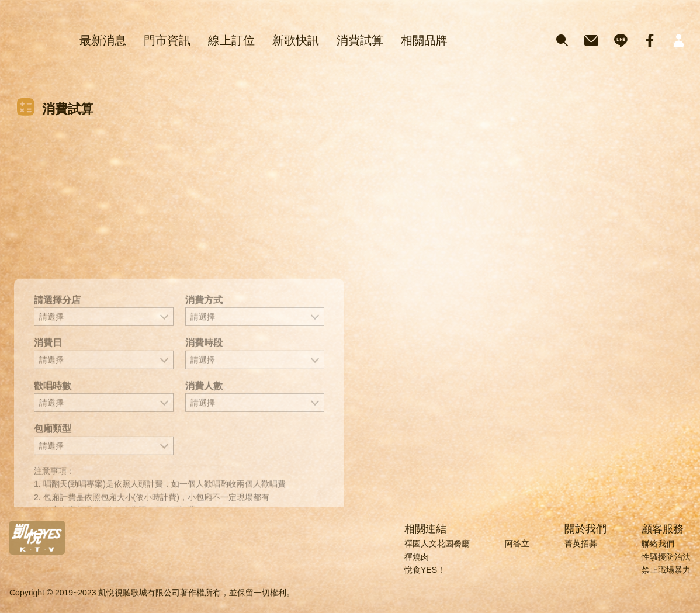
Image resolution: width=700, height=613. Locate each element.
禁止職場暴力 (666, 570)
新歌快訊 (296, 40)
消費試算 (360, 40)
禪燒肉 (417, 557)
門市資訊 (167, 40)
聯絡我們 (658, 543)
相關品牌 (424, 40)
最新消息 (103, 40)
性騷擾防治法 (666, 557)
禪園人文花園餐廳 (437, 543)
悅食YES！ (425, 570)
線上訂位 (231, 40)
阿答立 (517, 543)
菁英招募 (581, 543)
